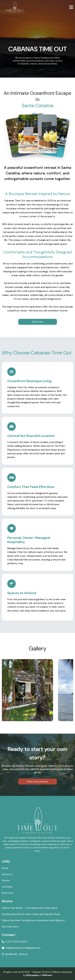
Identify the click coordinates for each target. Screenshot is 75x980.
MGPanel (47, 975)
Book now (38, 322)
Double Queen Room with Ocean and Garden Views (31, 914)
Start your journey (38, 781)
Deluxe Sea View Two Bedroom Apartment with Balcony (33, 920)
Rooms (6, 880)
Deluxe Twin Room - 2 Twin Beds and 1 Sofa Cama (30, 908)
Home (5, 868)
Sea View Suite (10, 927)
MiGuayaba (32, 975)
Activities (7, 887)
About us (7, 874)
